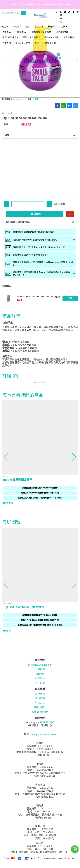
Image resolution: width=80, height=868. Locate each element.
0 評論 (36, 99)
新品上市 (39, 27)
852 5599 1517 (46, 722)
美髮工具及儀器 (31, 37)
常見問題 (40, 694)
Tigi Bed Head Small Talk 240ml (24, 607)
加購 (70, 298)
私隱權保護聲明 (40, 712)
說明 (7, 135)
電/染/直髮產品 (10, 37)
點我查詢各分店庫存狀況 (19, 222)
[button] (3, 59)
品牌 (64, 27)
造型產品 (22, 32)
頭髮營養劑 (69, 37)
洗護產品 (7, 32)
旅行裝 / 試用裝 (52, 37)
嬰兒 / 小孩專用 (23, 43)
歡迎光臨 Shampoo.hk (40, 665)
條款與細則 (40, 707)
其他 (38, 43)
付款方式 (40, 703)
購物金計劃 (50, 43)
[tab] (40, 232)
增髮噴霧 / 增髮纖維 (41, 32)
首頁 (28, 27)
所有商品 (17, 27)
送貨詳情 (40, 698)
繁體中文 (61, 18)
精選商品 (52, 27)
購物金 (40, 674)
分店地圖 (40, 669)
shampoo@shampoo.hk (43, 734)
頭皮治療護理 (63, 32)
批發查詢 (40, 678)
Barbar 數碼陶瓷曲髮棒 (18, 480)
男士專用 (7, 43)
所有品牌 (4, 27)
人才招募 (40, 683)
